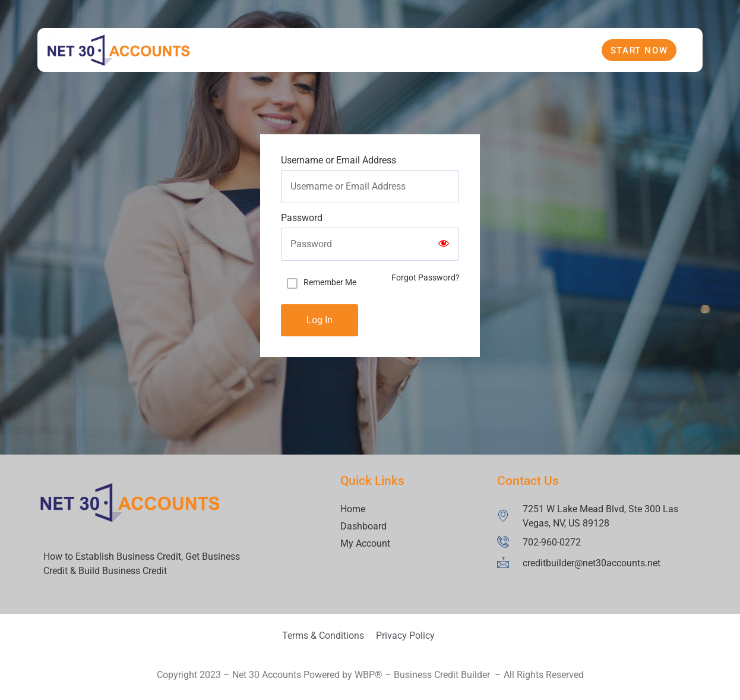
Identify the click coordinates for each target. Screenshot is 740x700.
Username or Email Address (339, 160)
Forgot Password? (426, 278)
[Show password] (444, 244)
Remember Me (330, 282)
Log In (320, 320)
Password (302, 218)
